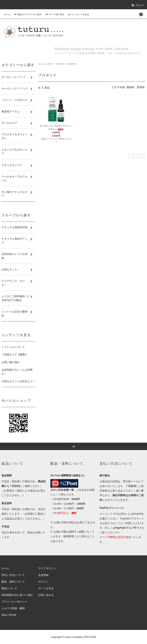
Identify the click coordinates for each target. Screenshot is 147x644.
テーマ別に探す (54, 14)
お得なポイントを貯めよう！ (18, 381)
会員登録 (43, 575)
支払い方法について (13, 575)
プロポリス (72, 64)
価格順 (130, 87)
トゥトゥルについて (13, 347)
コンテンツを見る (78, 14)
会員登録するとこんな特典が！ (17, 372)
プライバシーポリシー (14, 602)
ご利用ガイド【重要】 (14, 355)
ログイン (43, 582)
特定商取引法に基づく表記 (17, 595)
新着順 (141, 87)
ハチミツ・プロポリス (56, 64)
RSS (4, 615)
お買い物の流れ (11, 362)
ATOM (13, 615)
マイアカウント (47, 568)
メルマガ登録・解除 (13, 608)
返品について (9, 588)
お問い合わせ (46, 595)
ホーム (7, 14)
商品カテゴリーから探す (27, 14)
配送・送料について (13, 582)
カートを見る (46, 588)
